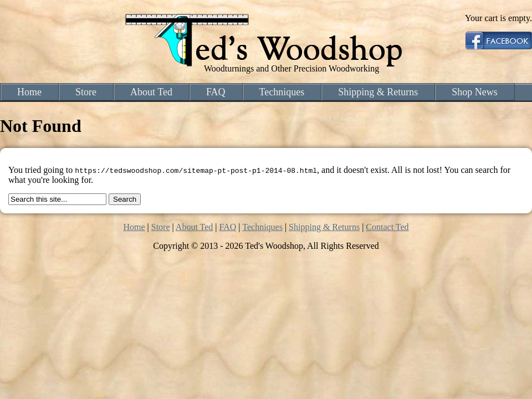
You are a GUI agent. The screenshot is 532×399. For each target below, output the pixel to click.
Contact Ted (387, 227)
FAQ (216, 92)
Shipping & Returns (378, 92)
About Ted (151, 92)
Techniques (282, 92)
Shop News (475, 92)
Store (86, 92)
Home (29, 92)
